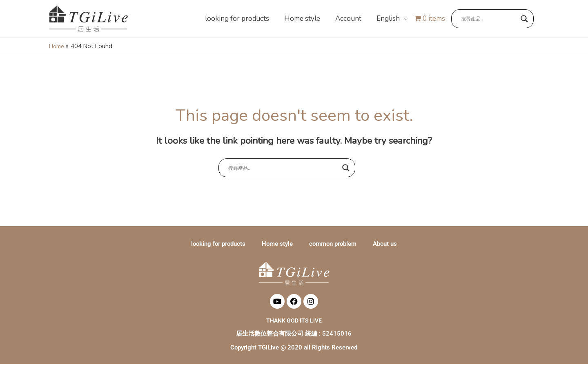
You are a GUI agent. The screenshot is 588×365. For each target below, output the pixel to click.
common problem (333, 245)
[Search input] (489, 19)
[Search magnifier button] (524, 19)
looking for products (218, 245)
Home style (277, 245)
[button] (391, 19)
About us (385, 245)
